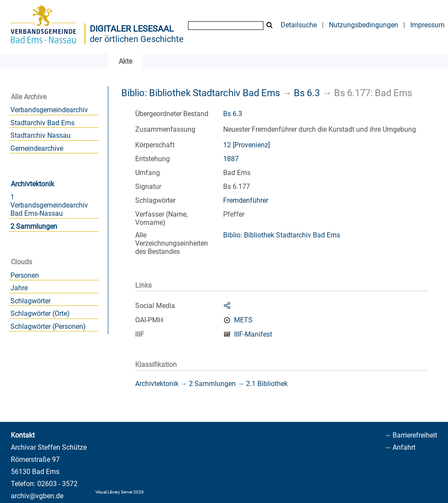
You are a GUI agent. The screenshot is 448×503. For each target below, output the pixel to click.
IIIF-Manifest (253, 334)
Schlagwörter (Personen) (48, 326)
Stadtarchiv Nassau (41, 135)
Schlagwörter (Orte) (40, 313)
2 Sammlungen (34, 226)
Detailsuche (299, 25)
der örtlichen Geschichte (137, 39)
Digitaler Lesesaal (132, 29)
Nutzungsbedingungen (364, 25)
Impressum (427, 25)
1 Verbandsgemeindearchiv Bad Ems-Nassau (49, 205)
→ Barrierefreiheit (411, 435)
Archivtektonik (32, 184)
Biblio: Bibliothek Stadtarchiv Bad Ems (201, 93)
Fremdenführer (246, 200)
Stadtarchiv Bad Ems (42, 123)
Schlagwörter (31, 301)
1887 (231, 159)
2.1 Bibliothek (267, 384)
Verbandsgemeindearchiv (49, 110)
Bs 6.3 (307, 93)
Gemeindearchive (37, 148)
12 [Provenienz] (247, 145)
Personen (25, 275)
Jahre (19, 288)
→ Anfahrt (400, 447)
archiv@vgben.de (37, 496)
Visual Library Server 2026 (120, 492)
